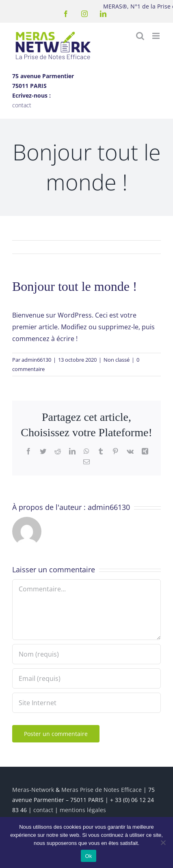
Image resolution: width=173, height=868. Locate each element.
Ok (88, 856)
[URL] (86, 703)
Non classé (117, 360)
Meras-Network (33, 790)
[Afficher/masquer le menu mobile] (157, 36)
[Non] (163, 842)
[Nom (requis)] (86, 654)
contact (22, 105)
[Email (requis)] (86, 678)
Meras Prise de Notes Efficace (102, 790)
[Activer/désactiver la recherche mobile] (140, 36)
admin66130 (36, 360)
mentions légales (83, 810)
